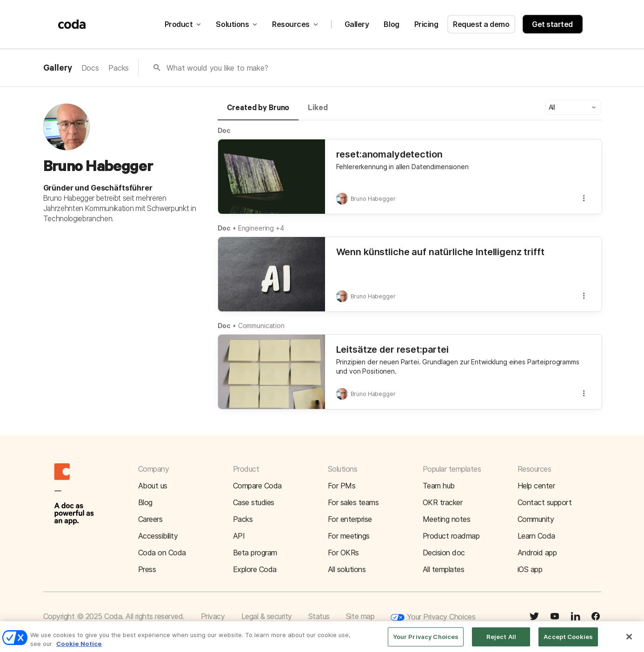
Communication (261, 326)
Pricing (426, 24)
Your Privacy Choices (433, 617)
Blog (391, 24)
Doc (224, 130)
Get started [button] (552, 24)
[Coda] (72, 24)
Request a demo (481, 24)
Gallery (357, 24)
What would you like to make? (217, 68)
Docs (90, 68)
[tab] (258, 112)
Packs (119, 68)
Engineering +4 (261, 228)
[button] (573, 107)
